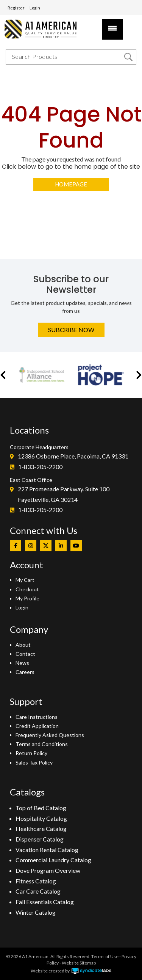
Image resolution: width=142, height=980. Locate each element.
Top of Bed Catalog (41, 808)
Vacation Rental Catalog (47, 850)
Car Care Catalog (38, 891)
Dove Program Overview (48, 870)
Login (35, 8)
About (23, 645)
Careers (25, 672)
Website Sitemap (79, 963)
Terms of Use (105, 956)
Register (16, 8)
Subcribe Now (71, 330)
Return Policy (31, 753)
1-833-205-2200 (40, 467)
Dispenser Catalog (40, 839)
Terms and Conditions (42, 744)
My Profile (27, 598)
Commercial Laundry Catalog (53, 860)
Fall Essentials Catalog (45, 902)
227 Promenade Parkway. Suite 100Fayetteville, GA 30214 (64, 494)
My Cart (25, 580)
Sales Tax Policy (34, 762)
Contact (25, 654)
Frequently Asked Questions (50, 735)
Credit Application (37, 726)
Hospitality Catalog (41, 818)
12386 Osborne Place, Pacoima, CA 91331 (73, 456)
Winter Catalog (36, 912)
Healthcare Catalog (41, 828)
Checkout (27, 589)
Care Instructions (37, 717)
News (22, 663)
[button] (3, 375)
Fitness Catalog (36, 881)
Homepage (71, 184)
